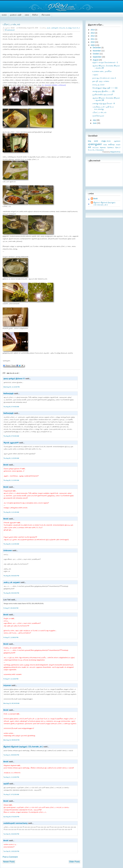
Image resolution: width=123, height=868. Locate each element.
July (95, 120)
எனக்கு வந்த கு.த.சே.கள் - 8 (104, 103)
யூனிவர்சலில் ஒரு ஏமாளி (103, 95)
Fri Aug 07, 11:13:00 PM (11, 679)
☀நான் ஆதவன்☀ (11, 443)
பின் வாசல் (46, 15)
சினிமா (35, 15)
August (96, 60)
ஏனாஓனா (55, 28)
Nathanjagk (8, 393)
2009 (93, 45)
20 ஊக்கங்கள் (10, 30)
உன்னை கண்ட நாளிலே (102, 71)
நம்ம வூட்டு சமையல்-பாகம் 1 (104, 78)
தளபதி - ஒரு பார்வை (101, 81)
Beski (6, 465)
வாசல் (4, 15)
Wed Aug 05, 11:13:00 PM (11, 387)
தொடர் (118, 147)
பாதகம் (95, 75)
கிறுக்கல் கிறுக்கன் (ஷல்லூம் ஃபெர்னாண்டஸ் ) (23, 747)
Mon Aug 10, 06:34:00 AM (11, 703)
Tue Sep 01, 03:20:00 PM (11, 834)
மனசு (27, 15)
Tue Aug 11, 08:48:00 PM (11, 755)
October (96, 54)
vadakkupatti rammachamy (16, 823)
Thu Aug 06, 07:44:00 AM (11, 407)
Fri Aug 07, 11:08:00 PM (11, 637)
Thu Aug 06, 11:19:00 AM (11, 480)
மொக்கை (100, 150)
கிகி (89, 147)
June (95, 123)
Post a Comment (10, 857)
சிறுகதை (103, 147)
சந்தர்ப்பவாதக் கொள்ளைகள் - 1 (105, 62)
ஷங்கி (6, 784)
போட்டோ (76, 28)
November (97, 51)
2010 (93, 42)
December (97, 48)
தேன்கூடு (110, 147)
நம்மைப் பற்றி (16, 15)
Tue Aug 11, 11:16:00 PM (11, 777)
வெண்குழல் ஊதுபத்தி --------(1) (105, 88)
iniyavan (7, 685)
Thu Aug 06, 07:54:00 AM (11, 436)
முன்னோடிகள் (98, 116)
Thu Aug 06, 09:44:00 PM (11, 593)
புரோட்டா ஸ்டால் (11, 24)
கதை (105, 145)
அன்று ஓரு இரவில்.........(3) (103, 91)
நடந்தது (69, 28)
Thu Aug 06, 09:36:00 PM (11, 576)
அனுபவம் (106, 141)
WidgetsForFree (115, 152)
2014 (93, 30)
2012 (93, 36)
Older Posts (74, 862)
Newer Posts (9, 862)
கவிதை (111, 144)
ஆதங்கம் (117, 141)
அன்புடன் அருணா (12, 582)
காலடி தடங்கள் (98, 85)
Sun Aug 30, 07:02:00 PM (11, 817)
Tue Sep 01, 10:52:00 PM (11, 851)
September (97, 57)
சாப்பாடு (62, 28)
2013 (93, 33)
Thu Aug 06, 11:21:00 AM (11, 512)
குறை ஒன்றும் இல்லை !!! (14, 378)
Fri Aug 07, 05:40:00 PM (11, 608)
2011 (93, 39)
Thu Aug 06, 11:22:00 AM (11, 544)
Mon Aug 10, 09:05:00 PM (11, 740)
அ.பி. (49, 28)
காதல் (118, 145)
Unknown (8, 550)
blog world (93, 141)
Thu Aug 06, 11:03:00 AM (11, 458)
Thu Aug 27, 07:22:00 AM (11, 794)
